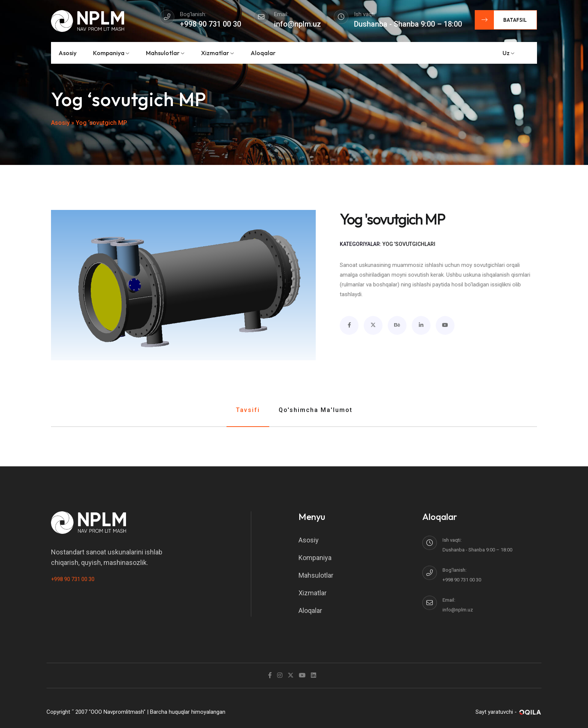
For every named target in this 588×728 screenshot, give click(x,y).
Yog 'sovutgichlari (409, 244)
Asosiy (67, 53)
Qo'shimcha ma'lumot (316, 410)
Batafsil (501, 20)
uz (508, 53)
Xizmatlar (217, 53)
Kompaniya (111, 53)
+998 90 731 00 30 (73, 579)
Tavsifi (248, 410)
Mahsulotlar (165, 53)
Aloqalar (263, 53)
